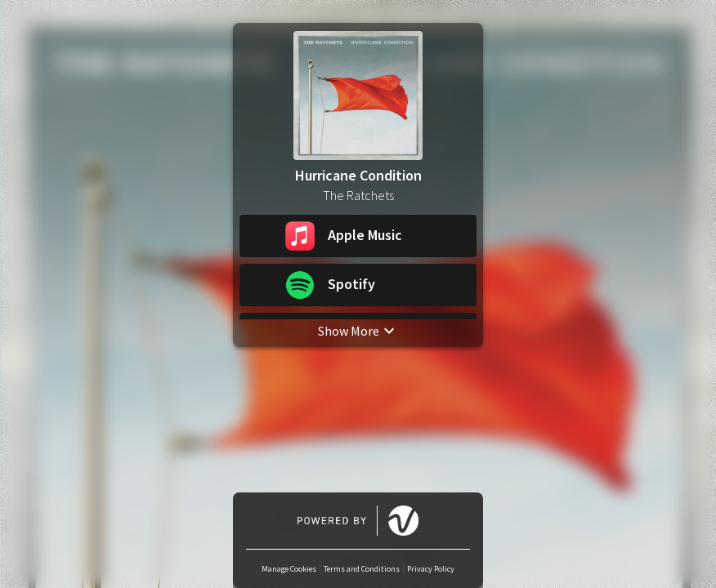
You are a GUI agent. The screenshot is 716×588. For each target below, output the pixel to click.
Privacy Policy (431, 569)
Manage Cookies (289, 569)
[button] (358, 236)
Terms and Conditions (362, 569)
